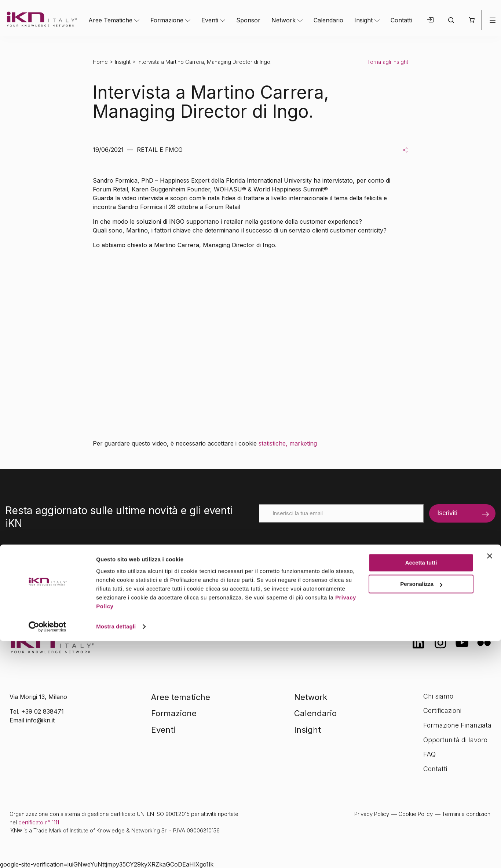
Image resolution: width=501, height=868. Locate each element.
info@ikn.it (40, 720)
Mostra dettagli (116, 854)
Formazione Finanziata (457, 725)
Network (284, 20)
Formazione (167, 20)
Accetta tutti (421, 790)
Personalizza (421, 811)
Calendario (328, 20)
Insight (363, 20)
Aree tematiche (181, 697)
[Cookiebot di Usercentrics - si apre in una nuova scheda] (47, 854)
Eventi (210, 20)
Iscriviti (447, 513)
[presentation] (315, 537)
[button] (471, 20)
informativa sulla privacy (369, 561)
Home (100, 62)
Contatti (401, 20)
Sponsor (248, 20)
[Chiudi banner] (490, 783)
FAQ (429, 754)
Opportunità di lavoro (455, 740)
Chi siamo (438, 696)
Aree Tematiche (110, 20)
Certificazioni (442, 710)
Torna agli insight (388, 62)
